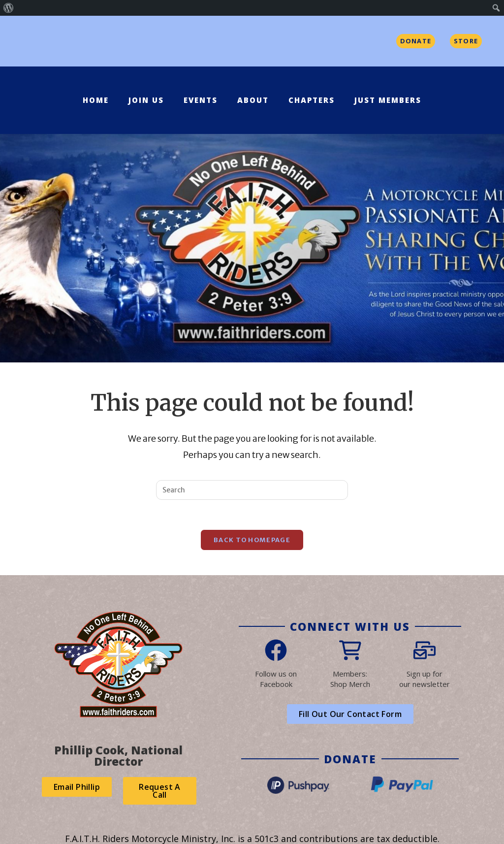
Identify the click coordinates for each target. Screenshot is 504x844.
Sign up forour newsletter (425, 679)
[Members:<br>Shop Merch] (350, 650)
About (253, 100)
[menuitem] (9, 8)
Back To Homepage (252, 540)
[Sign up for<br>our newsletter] (425, 650)
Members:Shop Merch (350, 679)
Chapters (312, 100)
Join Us (146, 100)
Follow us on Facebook (276, 679)
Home (96, 100)
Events (201, 100)
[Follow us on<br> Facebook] (276, 650)
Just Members (388, 100)
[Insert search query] (252, 490)
